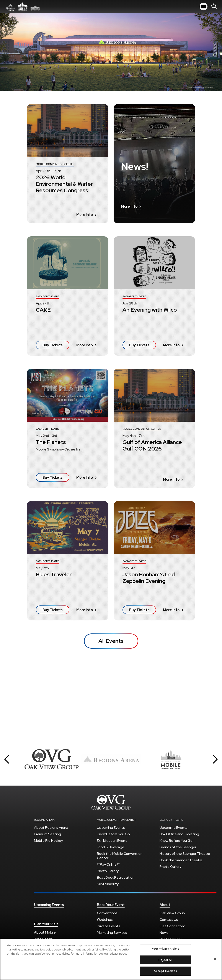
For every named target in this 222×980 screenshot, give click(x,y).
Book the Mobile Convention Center (120, 856)
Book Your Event (111, 905)
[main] (111, 375)
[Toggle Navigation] (204, 7)
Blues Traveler (54, 575)
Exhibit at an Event (112, 841)
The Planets (51, 442)
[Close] (215, 959)
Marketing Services (112, 933)
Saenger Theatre (171, 820)
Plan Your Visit (46, 924)
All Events (111, 641)
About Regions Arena (51, 828)
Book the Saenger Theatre (181, 860)
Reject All (165, 960)
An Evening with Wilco (150, 310)
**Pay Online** (108, 864)
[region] (111, 959)
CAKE (43, 310)
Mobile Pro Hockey (48, 841)
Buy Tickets (53, 345)
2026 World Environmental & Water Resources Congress (64, 184)
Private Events (109, 926)
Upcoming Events (111, 828)
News (164, 933)
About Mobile (45, 932)
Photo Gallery (108, 871)
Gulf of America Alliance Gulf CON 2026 (152, 445)
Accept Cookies (165, 971)
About (165, 905)
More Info (86, 215)
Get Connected (172, 926)
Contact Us (169, 920)
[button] (7, 759)
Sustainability (108, 884)
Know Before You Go (113, 834)
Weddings (105, 920)
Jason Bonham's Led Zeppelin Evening (149, 578)
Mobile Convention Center (116, 820)
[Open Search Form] (214, 6)
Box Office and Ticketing (179, 834)
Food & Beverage (111, 847)
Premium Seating (47, 834)
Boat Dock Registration (116, 877)
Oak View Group (172, 913)
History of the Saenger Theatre (185, 854)
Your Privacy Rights (165, 949)
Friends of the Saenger (178, 847)
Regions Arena (44, 820)
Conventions (107, 913)
